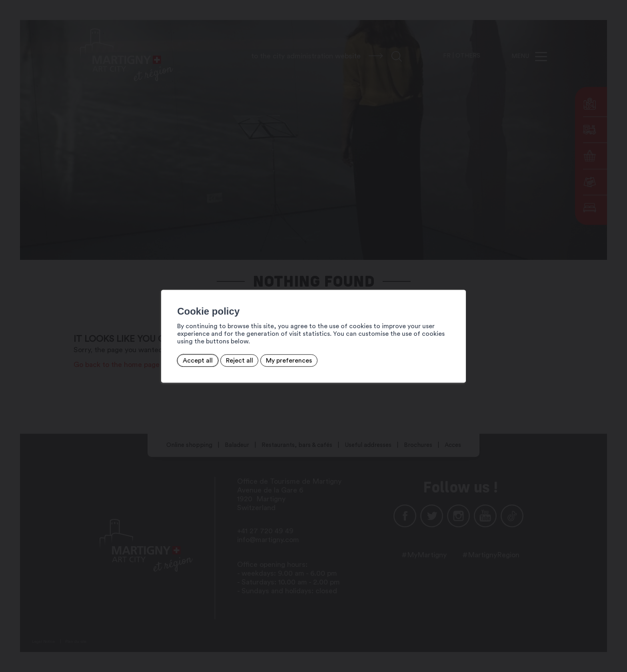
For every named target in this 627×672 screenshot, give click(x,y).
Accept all (162, 356)
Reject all (204, 356)
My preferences (253, 356)
